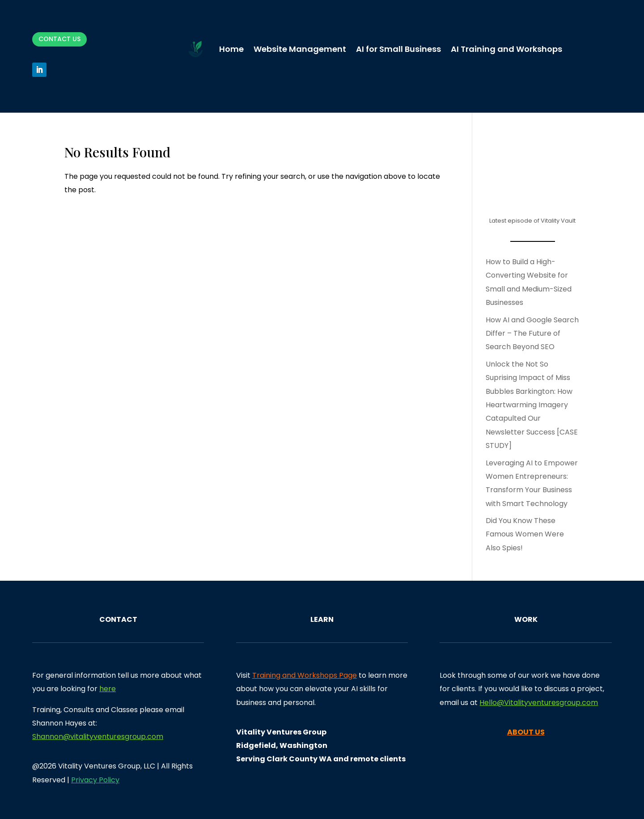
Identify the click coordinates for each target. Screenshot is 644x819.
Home (231, 49)
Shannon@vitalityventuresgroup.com (98, 737)
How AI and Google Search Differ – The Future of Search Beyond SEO (532, 334)
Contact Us (59, 39)
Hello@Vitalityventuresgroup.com (539, 703)
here (108, 689)
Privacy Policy (95, 780)
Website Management (300, 49)
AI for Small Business (398, 49)
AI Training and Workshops (506, 49)
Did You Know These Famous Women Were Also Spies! (525, 534)
